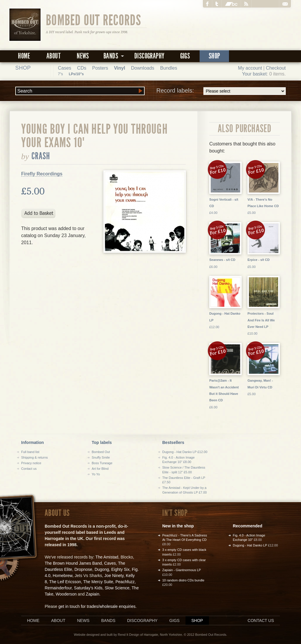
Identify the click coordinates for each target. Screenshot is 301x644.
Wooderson (66, 594)
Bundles (169, 68)
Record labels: (221, 91)
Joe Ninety (114, 576)
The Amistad (107, 557)
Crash (41, 156)
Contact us (29, 469)
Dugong (102, 569)
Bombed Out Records (94, 20)
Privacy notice (31, 463)
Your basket (254, 74)
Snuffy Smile (101, 457)
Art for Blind (100, 469)
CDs (82, 68)
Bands (108, 620)
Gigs (185, 56)
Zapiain (93, 594)
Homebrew (62, 576)
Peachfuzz (125, 582)
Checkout (276, 68)
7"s (60, 74)
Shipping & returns (35, 457)
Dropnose (83, 569)
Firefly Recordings (42, 174)
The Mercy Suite (98, 582)
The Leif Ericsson (65, 582)
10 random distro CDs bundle (183, 580)
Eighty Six (120, 569)
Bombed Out (101, 452)
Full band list (30, 452)
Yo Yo (96, 474)
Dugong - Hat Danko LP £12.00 (185, 452)
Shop (214, 56)
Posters (100, 68)
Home (24, 56)
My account (250, 68)
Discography (149, 56)
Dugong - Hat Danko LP (250, 545)
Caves (110, 563)
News (83, 56)
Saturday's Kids (88, 588)
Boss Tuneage (102, 463)
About (53, 56)
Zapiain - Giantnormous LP (182, 570)
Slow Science (117, 588)
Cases (65, 68)
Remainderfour (58, 588)
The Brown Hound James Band (73, 563)
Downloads (143, 68)
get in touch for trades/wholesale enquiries (97, 606)
